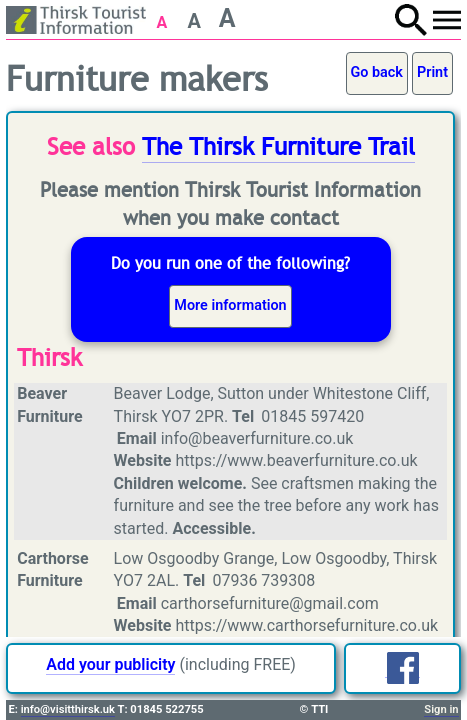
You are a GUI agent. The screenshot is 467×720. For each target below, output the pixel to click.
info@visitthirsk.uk (68, 709)
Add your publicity (110, 664)
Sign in (441, 709)
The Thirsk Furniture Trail (278, 147)
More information (230, 305)
